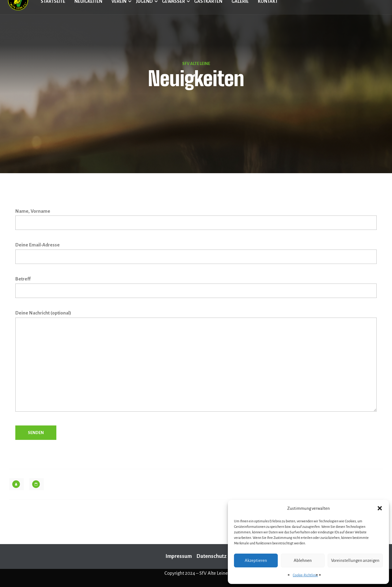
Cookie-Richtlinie (305, 575)
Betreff (196, 287)
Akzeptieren (256, 560)
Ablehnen (303, 560)
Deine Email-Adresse (196, 253)
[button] (380, 508)
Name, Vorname (196, 219)
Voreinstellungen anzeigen (355, 560)
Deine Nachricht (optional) (196, 362)
